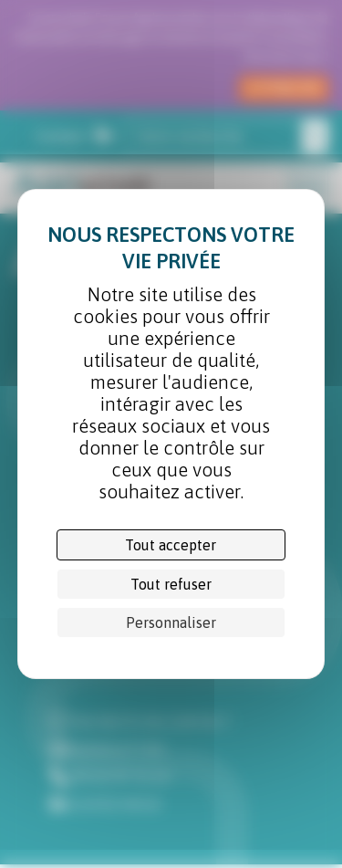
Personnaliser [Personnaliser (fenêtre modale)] (171, 622)
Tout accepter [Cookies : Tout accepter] (171, 545)
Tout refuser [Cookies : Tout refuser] (171, 584)
